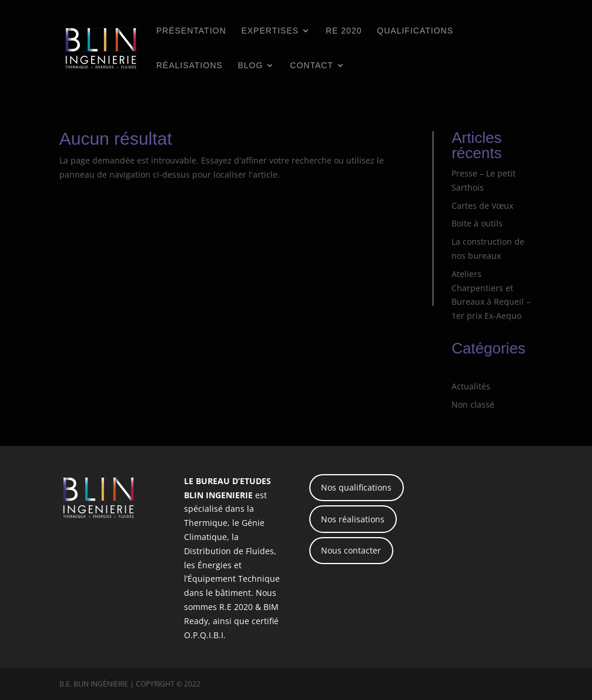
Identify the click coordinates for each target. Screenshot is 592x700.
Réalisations (190, 66)
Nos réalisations (353, 519)
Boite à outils (477, 223)
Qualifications (415, 31)
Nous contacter (351, 550)
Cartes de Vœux (482, 206)
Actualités (471, 386)
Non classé (473, 404)
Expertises (270, 31)
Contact (312, 66)
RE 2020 (344, 31)
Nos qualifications (356, 487)
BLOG (250, 66)
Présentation (191, 31)
